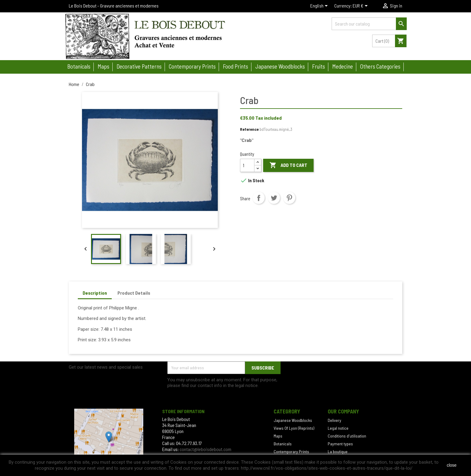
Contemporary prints (192, 66)
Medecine (343, 66)
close (452, 465)
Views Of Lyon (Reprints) (294, 428)
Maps (103, 66)
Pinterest (289, 198)
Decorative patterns (139, 66)
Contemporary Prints (291, 451)
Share (259, 198)
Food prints (235, 66)
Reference (249, 129)
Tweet (274, 198)
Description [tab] (95, 293)
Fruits (319, 66)
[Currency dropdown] (361, 6)
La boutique (338, 451)
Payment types (340, 444)
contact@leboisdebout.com (205, 449)
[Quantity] (247, 165)
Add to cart (288, 165)
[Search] (369, 24)
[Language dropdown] (320, 6)
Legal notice (338, 428)
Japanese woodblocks (280, 66)
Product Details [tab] (134, 293)
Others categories (380, 66)
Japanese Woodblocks (293, 420)
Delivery (334, 420)
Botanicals (79, 66)
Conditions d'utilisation (347, 436)
